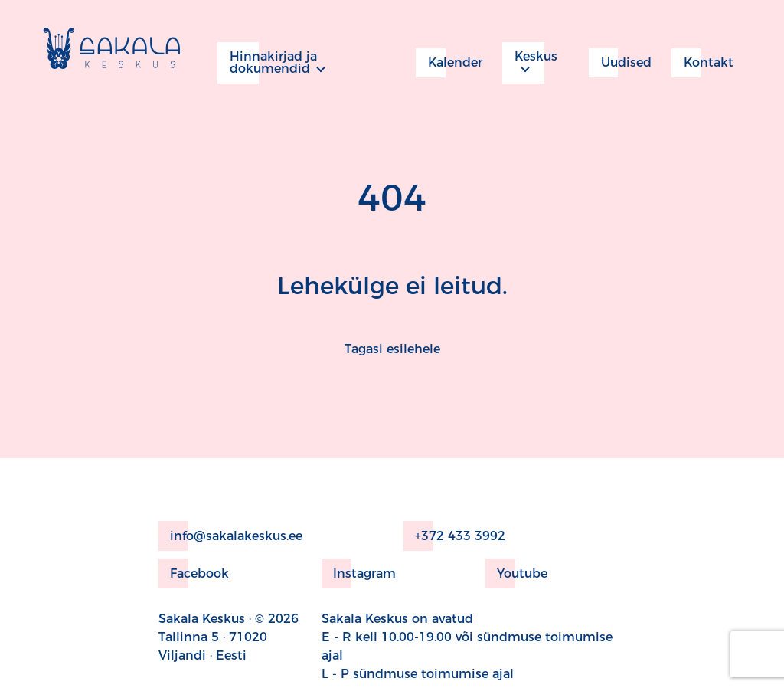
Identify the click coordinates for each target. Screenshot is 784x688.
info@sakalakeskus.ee (230, 536)
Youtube (516, 573)
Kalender (449, 63)
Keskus (530, 63)
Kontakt (702, 63)
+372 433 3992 (454, 536)
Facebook (194, 573)
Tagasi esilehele (392, 349)
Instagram (359, 573)
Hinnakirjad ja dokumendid (267, 63)
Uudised (620, 63)
